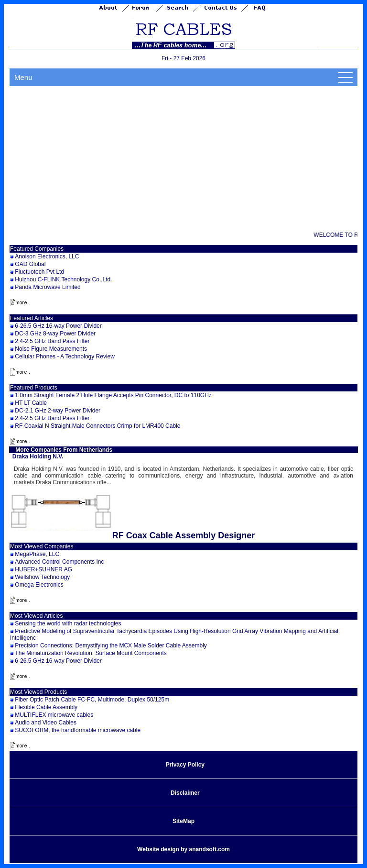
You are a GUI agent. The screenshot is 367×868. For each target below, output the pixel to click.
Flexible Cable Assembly (46, 707)
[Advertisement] (183, 158)
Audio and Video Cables (46, 723)
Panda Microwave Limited (48, 287)
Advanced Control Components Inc (59, 562)
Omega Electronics (39, 585)
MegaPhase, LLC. (38, 554)
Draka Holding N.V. (38, 456)
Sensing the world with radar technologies (68, 623)
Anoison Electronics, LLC (47, 256)
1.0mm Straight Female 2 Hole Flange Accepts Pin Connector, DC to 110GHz (113, 395)
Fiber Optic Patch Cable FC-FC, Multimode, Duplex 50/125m (92, 700)
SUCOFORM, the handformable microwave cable (78, 730)
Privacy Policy (185, 765)
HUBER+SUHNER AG (43, 569)
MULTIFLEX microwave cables (54, 715)
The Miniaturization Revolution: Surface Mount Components (91, 653)
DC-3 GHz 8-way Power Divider (55, 334)
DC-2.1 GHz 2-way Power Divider (58, 411)
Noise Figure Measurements (51, 349)
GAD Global (30, 264)
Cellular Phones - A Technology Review (65, 356)
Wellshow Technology (42, 577)
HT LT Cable (31, 403)
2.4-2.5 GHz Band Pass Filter (52, 341)
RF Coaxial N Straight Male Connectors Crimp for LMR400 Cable (97, 426)
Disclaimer (185, 793)
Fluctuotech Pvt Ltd (39, 272)
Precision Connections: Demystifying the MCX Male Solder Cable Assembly (111, 645)
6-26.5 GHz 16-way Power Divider (58, 326)
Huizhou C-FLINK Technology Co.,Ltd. (63, 279)
